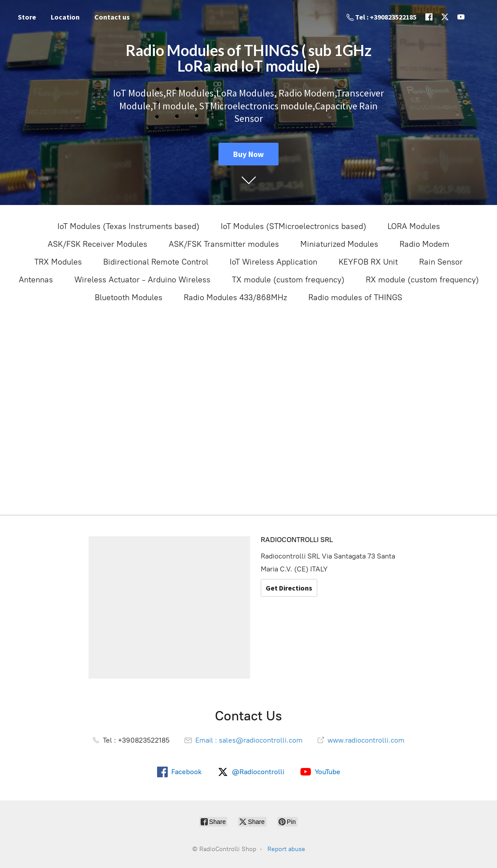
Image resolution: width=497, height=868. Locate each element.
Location (65, 17)
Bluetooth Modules (129, 297)
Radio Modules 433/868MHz (235, 297)
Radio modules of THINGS (355, 297)
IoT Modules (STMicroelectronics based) (293, 226)
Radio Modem (424, 244)
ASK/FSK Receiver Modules (97, 244)
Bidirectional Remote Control (156, 262)
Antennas (36, 280)
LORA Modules (414, 226)
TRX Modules (58, 262)
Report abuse (286, 849)
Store (27, 17)
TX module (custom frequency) (288, 280)
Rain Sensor (441, 262)
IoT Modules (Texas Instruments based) (128, 226)
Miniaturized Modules (339, 244)
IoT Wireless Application (273, 262)
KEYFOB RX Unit (368, 262)
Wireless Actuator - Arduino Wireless (142, 280)
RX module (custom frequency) (422, 280)
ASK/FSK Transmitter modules (224, 244)
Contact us (112, 17)
